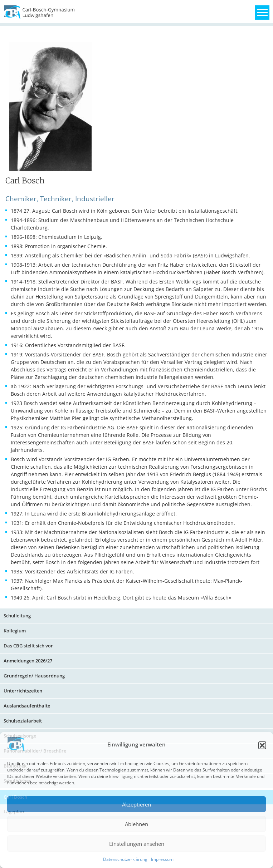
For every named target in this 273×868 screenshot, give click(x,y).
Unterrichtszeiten (23, 691)
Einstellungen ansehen (137, 844)
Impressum (162, 859)
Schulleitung (17, 616)
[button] (262, 745)
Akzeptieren (136, 804)
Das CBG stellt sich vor (28, 646)
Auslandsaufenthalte (27, 706)
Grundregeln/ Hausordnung (34, 676)
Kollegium (15, 631)
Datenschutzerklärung (125, 859)
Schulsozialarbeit (23, 721)
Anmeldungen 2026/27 (28, 661)
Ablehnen (136, 824)
